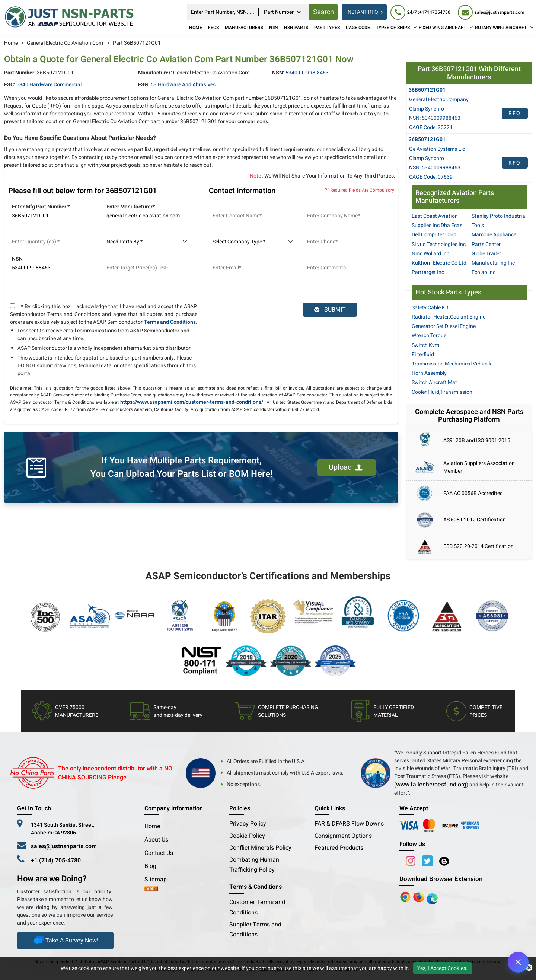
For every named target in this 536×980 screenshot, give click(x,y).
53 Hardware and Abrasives (183, 85)
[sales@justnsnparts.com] (491, 12)
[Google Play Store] (419, 897)
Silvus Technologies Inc (439, 244)
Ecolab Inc (484, 272)
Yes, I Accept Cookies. (442, 968)
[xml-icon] (151, 890)
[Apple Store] (406, 897)
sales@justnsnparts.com (64, 846)
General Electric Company (439, 100)
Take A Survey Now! (65, 941)
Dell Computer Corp (434, 235)
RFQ (515, 113)
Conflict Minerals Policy (260, 848)
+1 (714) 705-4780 (56, 861)
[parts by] (148, 242)
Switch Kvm (425, 345)
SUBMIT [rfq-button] (330, 310)
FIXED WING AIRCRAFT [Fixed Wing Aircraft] (442, 28)
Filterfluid (423, 355)
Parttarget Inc (428, 272)
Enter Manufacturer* (131, 207)
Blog (150, 866)
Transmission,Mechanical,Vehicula (452, 364)
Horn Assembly (429, 373)
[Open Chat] (518, 962)
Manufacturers (244, 28)
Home (196, 28)
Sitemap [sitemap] (159, 880)
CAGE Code (358, 28)
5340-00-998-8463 (307, 73)
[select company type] (254, 242)
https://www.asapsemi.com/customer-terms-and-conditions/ (192, 402)
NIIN (274, 28)
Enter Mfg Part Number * (41, 207)
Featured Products (339, 848)
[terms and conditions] (12, 306)
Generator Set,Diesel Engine (444, 326)
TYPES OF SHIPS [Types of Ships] (393, 28)
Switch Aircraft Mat (434, 382)
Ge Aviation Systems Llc (437, 149)
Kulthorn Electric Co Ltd (439, 263)
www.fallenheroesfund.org (431, 785)
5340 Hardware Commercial (49, 85)
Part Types (327, 28)
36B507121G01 (427, 90)
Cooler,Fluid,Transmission (442, 392)
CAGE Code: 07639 (431, 177)
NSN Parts (296, 28)
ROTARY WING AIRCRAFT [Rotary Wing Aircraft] (501, 28)
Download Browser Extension (441, 879)
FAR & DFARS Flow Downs (349, 824)
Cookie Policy (247, 836)
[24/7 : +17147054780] (420, 12)
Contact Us (159, 853)
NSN (17, 259)
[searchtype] (282, 12)
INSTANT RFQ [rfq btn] (364, 12)
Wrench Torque (429, 336)
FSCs (213, 28)
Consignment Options (343, 836)
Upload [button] (346, 467)
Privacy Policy (248, 824)
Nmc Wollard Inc (430, 254)
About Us (156, 840)
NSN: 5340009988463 (435, 118)
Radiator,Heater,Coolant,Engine (449, 317)
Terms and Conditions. (170, 322)
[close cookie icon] (529, 968)
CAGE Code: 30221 (431, 127)
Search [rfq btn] (323, 12)
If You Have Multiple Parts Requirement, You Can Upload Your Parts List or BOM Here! (181, 467)
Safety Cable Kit (430, 308)
